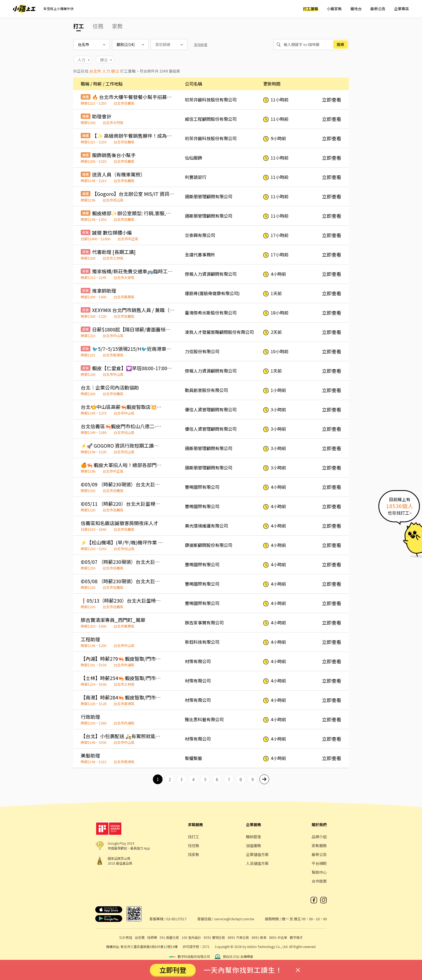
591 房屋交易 (169, 937)
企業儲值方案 (257, 854)
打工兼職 (311, 9)
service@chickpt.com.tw (234, 919)
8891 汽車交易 (238, 937)
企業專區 (402, 9)
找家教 (194, 854)
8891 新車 (259, 937)
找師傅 (152, 937)
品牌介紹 (319, 837)
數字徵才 (296, 937)
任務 (98, 26)
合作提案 (319, 881)
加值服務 (254, 845)
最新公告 (378, 9)
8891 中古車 (278, 937)
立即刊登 (173, 970)
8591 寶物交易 (214, 937)
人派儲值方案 (257, 863)
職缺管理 (254, 837)
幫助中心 (319, 872)
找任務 (194, 845)
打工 (79, 26)
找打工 (194, 837)
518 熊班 (126, 937)
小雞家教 (334, 9)
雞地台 (356, 9)
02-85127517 (176, 919)
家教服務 (319, 845)
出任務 (140, 937)
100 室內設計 (191, 937)
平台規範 (319, 863)
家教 (117, 26)
